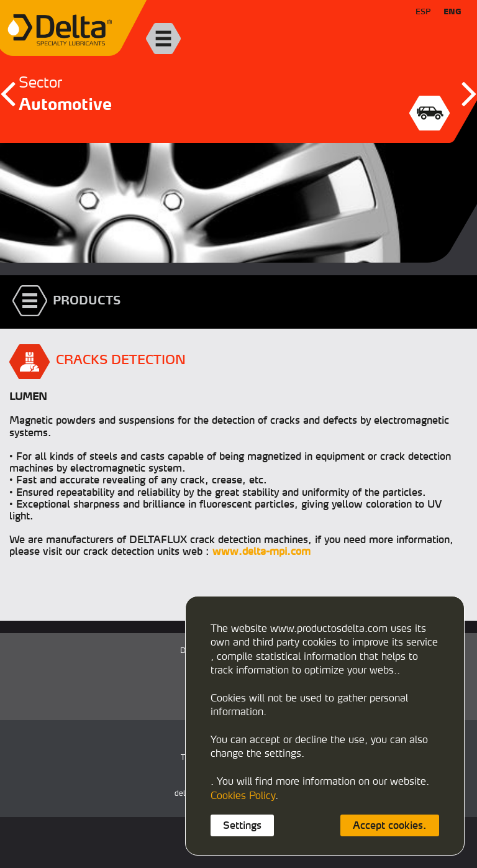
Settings (242, 825)
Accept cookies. (390, 825)
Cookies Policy (243, 795)
